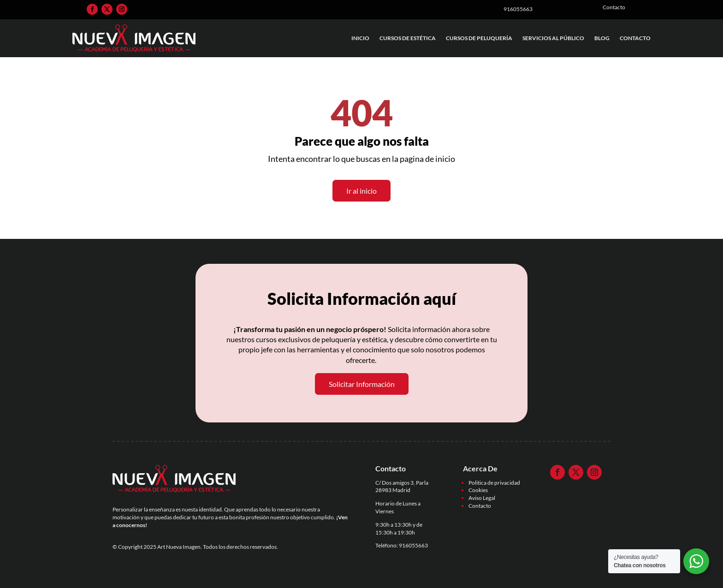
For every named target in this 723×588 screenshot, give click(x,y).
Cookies (478, 490)
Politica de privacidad (494, 483)
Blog (602, 38)
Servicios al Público (553, 38)
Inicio (360, 38)
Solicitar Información (362, 384)
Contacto (635, 38)
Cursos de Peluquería (479, 38)
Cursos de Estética (408, 38)
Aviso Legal (482, 498)
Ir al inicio (361, 191)
